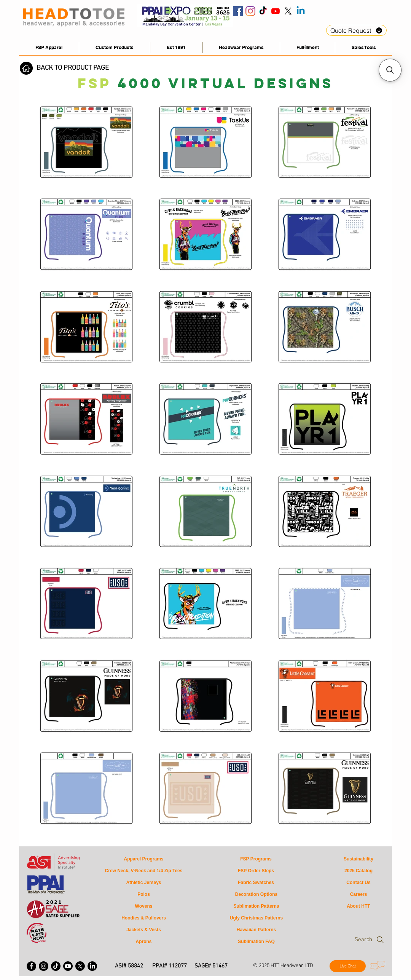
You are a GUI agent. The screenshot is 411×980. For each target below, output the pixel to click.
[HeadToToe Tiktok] (263, 11)
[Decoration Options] (256, 895)
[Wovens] (144, 906)
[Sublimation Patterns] (256, 906)
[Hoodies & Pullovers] (144, 918)
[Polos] (144, 895)
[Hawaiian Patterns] (256, 930)
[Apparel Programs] (144, 859)
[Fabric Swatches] (256, 883)
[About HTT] (358, 906)
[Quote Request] (356, 30)
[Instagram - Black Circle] (44, 966)
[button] (364, 47)
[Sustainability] (358, 859)
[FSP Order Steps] (256, 871)
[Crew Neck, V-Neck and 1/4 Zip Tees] (144, 871)
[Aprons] (144, 942)
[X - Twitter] (80, 966)
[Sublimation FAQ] (256, 942)
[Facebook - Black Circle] (31, 966)
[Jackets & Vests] (144, 930)
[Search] (354, 940)
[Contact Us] (358, 883)
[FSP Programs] (256, 859)
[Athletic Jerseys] (144, 883)
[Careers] (358, 895)
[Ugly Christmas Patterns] (256, 918)
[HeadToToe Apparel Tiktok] (56, 966)
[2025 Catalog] (358, 871)
